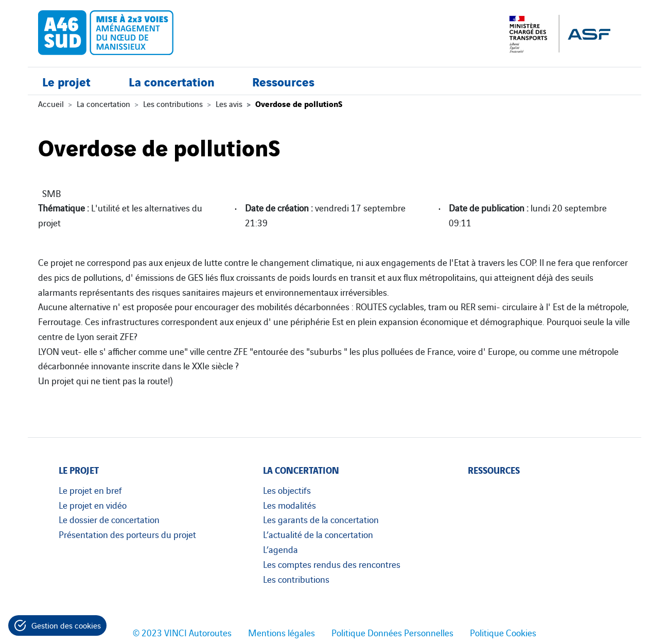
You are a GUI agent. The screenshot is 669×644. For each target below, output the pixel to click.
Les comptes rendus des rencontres (332, 564)
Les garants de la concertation (321, 519)
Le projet (66, 81)
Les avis (229, 103)
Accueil (51, 103)
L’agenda (280, 549)
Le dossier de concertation (109, 519)
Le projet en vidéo (93, 505)
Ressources (283, 81)
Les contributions (173, 103)
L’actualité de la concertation (318, 534)
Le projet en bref (90, 490)
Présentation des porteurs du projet (127, 534)
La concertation (172, 81)
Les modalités (289, 505)
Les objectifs (287, 490)
